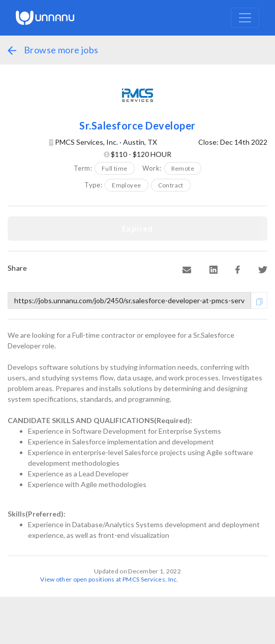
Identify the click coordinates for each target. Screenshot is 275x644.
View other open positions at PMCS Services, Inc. (109, 579)
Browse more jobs (53, 50)
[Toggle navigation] (245, 18)
